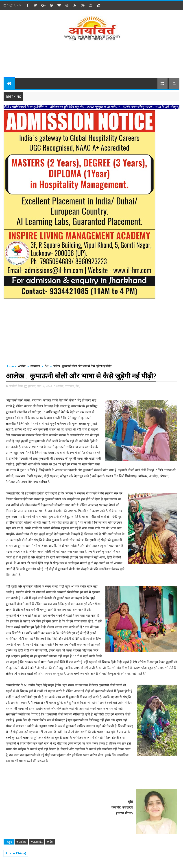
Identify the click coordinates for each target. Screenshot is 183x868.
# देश (50, 842)
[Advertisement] (91, 60)
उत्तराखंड (35, 366)
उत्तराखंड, (70, 386)
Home (10, 366)
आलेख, (60, 386)
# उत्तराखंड (37, 842)
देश (47, 366)
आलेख (22, 366)
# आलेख (21, 842)
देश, (78, 386)
